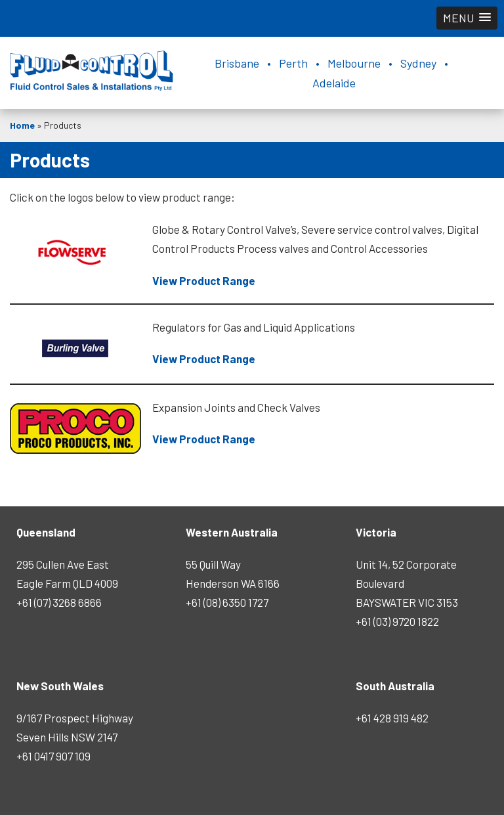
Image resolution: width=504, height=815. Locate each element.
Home (22, 125)
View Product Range (204, 280)
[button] (467, 18)
